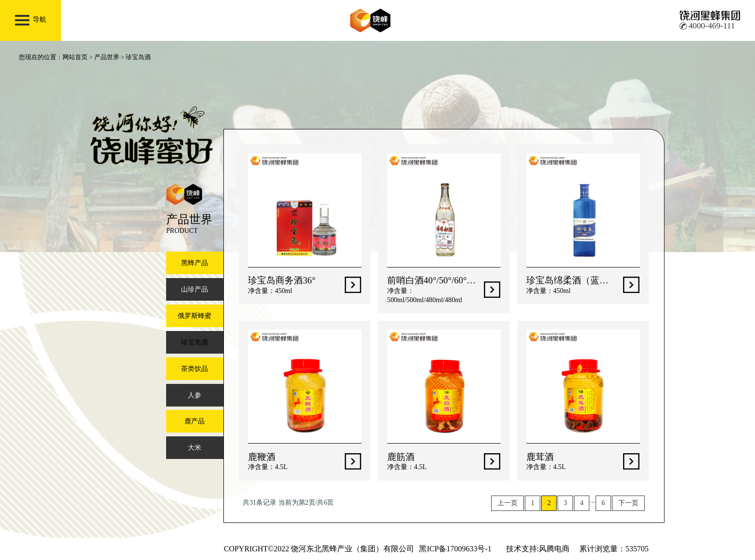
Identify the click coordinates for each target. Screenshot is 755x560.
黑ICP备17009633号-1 (455, 549)
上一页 (508, 503)
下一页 (628, 503)
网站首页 (75, 57)
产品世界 (107, 57)
